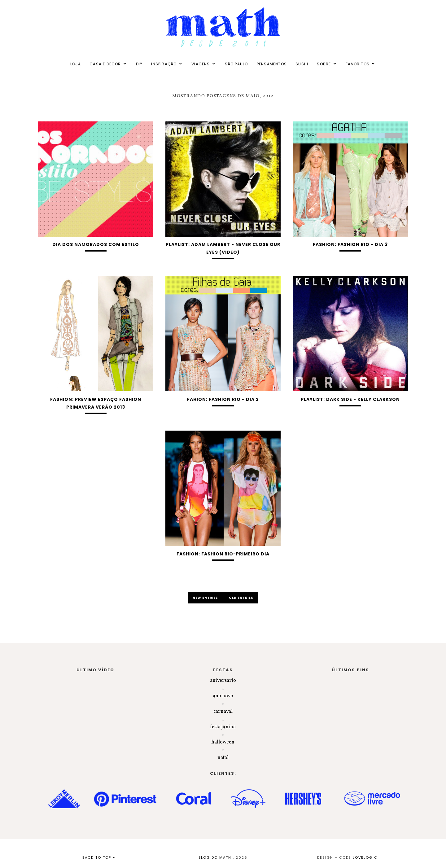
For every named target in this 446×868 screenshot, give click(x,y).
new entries (206, 598)
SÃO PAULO (236, 64)
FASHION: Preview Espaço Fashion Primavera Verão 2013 (96, 403)
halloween (223, 742)
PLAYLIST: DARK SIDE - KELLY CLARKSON (350, 399)
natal (223, 758)
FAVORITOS (358, 64)
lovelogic (365, 857)
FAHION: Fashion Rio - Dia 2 (223, 399)
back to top (99, 857)
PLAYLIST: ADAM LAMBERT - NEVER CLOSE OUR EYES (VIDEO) (223, 248)
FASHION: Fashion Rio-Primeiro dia (223, 554)
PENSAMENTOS (272, 64)
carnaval (223, 712)
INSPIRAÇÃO (164, 64)
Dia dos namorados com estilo (96, 244)
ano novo (223, 696)
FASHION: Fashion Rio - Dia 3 (350, 244)
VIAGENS (201, 64)
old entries (241, 598)
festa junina (223, 727)
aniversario (223, 681)
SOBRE (324, 64)
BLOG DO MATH (215, 857)
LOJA (76, 64)
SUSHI (302, 64)
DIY (139, 64)
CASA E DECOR (105, 64)
